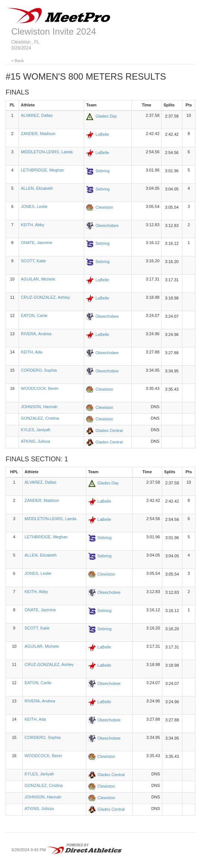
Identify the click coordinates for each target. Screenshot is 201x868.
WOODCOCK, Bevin (40, 388)
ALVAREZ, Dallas (37, 115)
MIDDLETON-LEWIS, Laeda (47, 152)
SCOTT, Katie (33, 261)
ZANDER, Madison (38, 134)
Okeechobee (107, 225)
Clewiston (104, 207)
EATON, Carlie (34, 316)
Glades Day (106, 116)
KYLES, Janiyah (36, 430)
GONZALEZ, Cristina (40, 418)
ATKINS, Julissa (36, 441)
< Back (17, 61)
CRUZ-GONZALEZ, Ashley (45, 297)
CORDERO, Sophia (39, 370)
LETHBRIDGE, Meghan (42, 170)
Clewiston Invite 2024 (54, 31)
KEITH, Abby (33, 225)
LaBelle (102, 134)
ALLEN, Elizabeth (37, 188)
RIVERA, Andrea (36, 334)
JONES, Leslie (34, 206)
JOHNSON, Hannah (39, 407)
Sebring (102, 170)
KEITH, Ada (31, 352)
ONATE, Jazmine (36, 243)
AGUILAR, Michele (38, 279)
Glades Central (109, 430)
